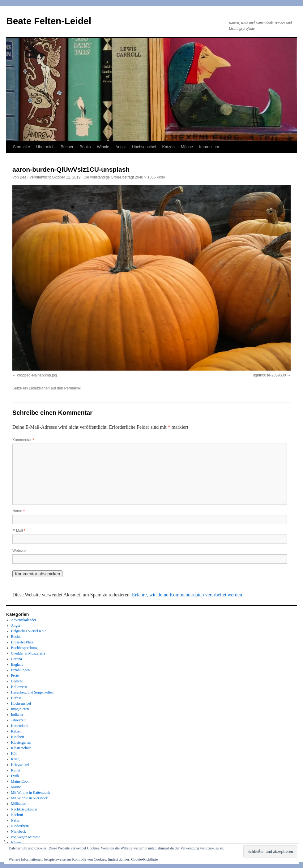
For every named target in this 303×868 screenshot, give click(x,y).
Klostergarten (21, 742)
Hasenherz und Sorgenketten (32, 692)
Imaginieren (20, 709)
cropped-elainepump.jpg (37, 375)
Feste (15, 676)
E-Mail (19, 531)
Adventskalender (24, 620)
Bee (23, 177)
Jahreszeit (18, 720)
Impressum (209, 147)
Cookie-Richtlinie (144, 859)
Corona (17, 659)
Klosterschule (21, 748)
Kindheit (18, 737)
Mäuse (187, 147)
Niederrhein (20, 826)
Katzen (169, 147)
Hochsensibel (144, 147)
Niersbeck (19, 831)
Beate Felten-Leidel (49, 21)
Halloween (19, 687)
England (17, 664)
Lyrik (15, 776)
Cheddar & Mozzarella (28, 653)
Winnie (103, 147)
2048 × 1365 (145, 177)
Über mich (45, 147)
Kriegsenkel (20, 765)
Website (19, 551)
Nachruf (17, 815)
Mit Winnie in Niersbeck (30, 798)
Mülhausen (19, 804)
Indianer (17, 715)
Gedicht (17, 681)
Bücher (67, 147)
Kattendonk (20, 726)
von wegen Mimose (26, 837)
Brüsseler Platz (22, 642)
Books (85, 147)
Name (19, 511)
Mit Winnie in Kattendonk (31, 793)
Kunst (16, 770)
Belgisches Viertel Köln (29, 631)
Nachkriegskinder (24, 809)
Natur (15, 820)
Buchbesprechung (24, 648)
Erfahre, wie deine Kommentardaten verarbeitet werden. (188, 595)
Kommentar (23, 440)
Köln (15, 754)
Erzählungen (21, 670)
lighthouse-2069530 (269, 375)
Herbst (16, 698)
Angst (120, 147)
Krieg (15, 759)
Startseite (21, 147)
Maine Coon (20, 781)
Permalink (72, 388)
